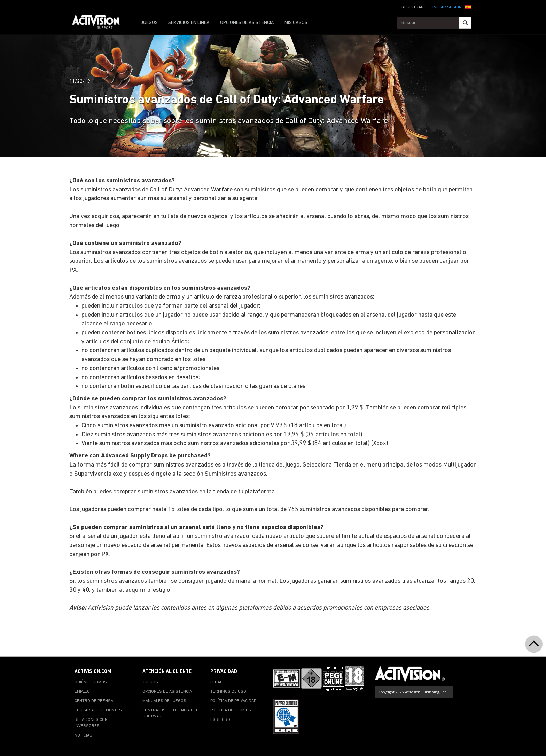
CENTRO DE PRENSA (94, 701)
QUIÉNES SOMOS (91, 682)
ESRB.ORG (220, 720)
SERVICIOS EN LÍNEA (189, 23)
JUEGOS (149, 23)
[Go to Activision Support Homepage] (100, 23)
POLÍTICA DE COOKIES (231, 710)
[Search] (465, 23)
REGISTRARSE (415, 7)
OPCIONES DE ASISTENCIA (247, 23)
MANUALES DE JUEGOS (164, 701)
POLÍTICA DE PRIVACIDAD (233, 701)
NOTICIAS (83, 735)
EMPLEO (82, 692)
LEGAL (216, 682)
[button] (468, 7)
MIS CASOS (296, 23)
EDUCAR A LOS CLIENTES (98, 710)
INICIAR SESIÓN (447, 7)
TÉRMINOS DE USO (228, 692)
